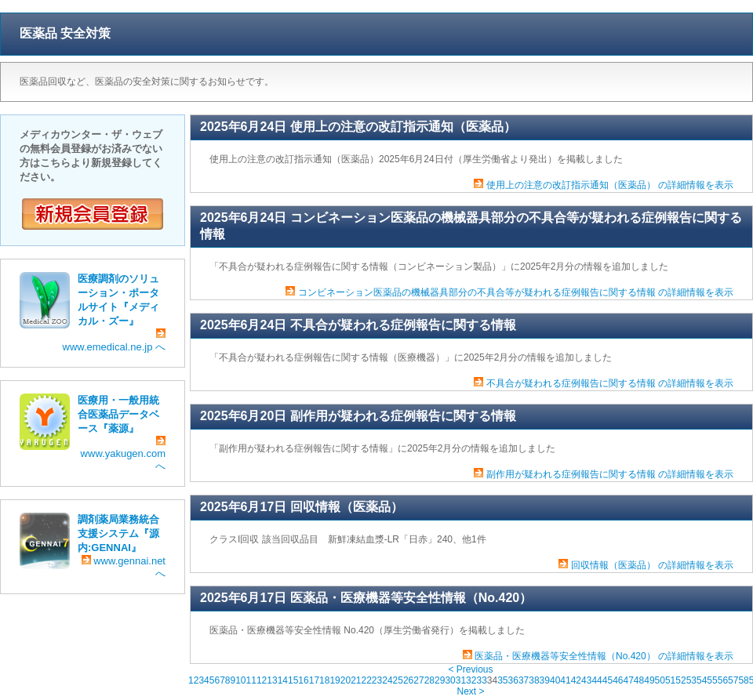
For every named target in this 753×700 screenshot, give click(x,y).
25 (398, 680)
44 (597, 680)
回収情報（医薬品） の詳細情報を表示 (652, 565)
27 (418, 680)
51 (670, 680)
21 (356, 680)
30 (450, 680)
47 (628, 680)
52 (680, 680)
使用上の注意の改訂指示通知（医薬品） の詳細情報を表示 (610, 185)
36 (513, 680)
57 (733, 680)
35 (502, 680)
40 (555, 680)
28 (429, 680)
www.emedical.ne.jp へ (115, 341)
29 (440, 680)
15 (293, 680)
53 (691, 680)
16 (303, 680)
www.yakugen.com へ (123, 454)
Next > (470, 691)
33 (481, 680)
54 (702, 680)
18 (324, 680)
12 (262, 680)
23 (377, 680)
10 (240, 680)
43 (586, 680)
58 (743, 680)
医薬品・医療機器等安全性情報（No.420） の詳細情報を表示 (604, 656)
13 (272, 680)
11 (251, 680)
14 (283, 680)
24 (387, 680)
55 (712, 680)
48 (639, 680)
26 (408, 680)
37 (524, 680)
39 (545, 680)
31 (461, 680)
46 (618, 680)
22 (367, 680)
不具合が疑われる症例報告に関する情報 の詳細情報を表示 (610, 383)
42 (576, 680)
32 (471, 680)
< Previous (470, 669)
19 (335, 680)
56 (723, 680)
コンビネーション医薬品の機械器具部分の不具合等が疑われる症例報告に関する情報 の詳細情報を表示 (516, 292)
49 (649, 680)
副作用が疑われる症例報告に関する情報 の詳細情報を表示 (610, 474)
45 (607, 680)
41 (565, 680)
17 (314, 680)
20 (346, 680)
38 (534, 680)
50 (660, 680)
